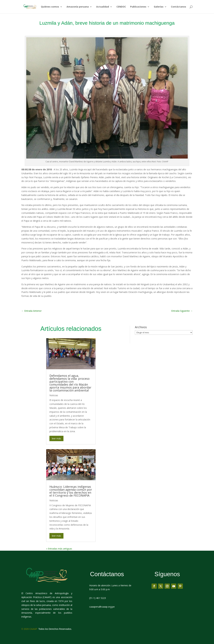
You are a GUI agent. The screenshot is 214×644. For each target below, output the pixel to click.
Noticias (54, 395)
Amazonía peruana (78, 7)
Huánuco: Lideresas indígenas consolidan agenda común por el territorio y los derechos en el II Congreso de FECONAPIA (71, 491)
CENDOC (121, 7)
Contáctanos (179, 7)
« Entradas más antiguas (59, 549)
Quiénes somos (50, 7)
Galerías (159, 7)
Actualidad (103, 7)
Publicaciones (138, 7)
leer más (56, 438)
